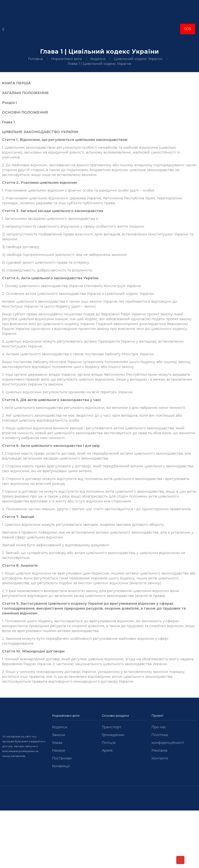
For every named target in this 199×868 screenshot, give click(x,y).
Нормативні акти (67, 59)
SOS (188, 29)
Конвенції (61, 766)
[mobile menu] (3, 29)
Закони (59, 735)
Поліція (109, 743)
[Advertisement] (99, 839)
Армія (107, 750)
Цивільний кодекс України (138, 59)
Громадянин (113, 735)
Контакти (160, 758)
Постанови (62, 758)
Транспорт (112, 727)
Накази (59, 750)
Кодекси (98, 59)
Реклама (160, 750)
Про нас (159, 727)
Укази (57, 743)
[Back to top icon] (180, 860)
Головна (36, 59)
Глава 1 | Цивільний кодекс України (99, 64)
